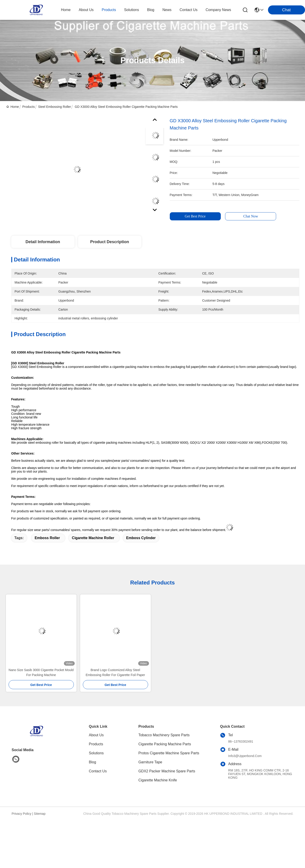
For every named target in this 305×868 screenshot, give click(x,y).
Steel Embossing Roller (55, 107)
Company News (218, 10)
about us (86, 10)
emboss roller (47, 538)
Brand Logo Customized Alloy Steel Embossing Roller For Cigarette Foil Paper (115, 672)
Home (66, 10)
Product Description (109, 242)
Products (29, 107)
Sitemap (40, 814)
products (109, 10)
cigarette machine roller (93, 538)
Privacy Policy (22, 814)
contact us (189, 10)
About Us (96, 735)
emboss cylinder (141, 538)
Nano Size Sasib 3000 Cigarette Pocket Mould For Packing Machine (41, 672)
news (167, 10)
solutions (132, 10)
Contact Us (98, 771)
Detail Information (43, 242)
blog (151, 10)
